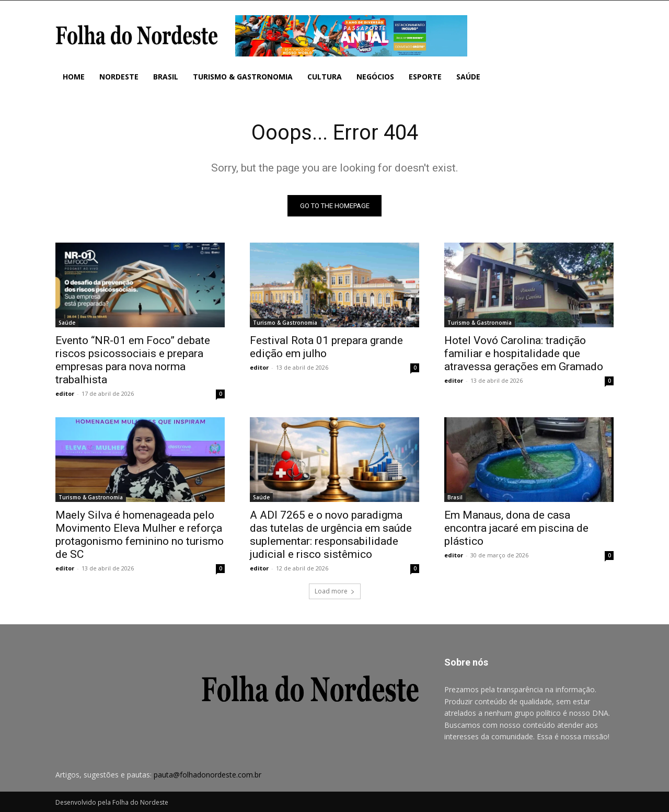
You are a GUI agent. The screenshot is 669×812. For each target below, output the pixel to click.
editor (65, 394)
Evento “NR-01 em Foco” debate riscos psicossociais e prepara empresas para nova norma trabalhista (133, 361)
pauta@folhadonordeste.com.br (207, 775)
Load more (335, 592)
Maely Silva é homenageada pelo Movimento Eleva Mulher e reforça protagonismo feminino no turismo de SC (140, 535)
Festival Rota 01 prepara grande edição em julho (326, 347)
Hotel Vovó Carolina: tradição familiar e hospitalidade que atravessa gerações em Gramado (524, 354)
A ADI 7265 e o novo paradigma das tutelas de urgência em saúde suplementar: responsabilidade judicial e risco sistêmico (331, 535)
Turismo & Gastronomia (285, 323)
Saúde (67, 323)
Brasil (455, 498)
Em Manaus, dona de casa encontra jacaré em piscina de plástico (516, 529)
